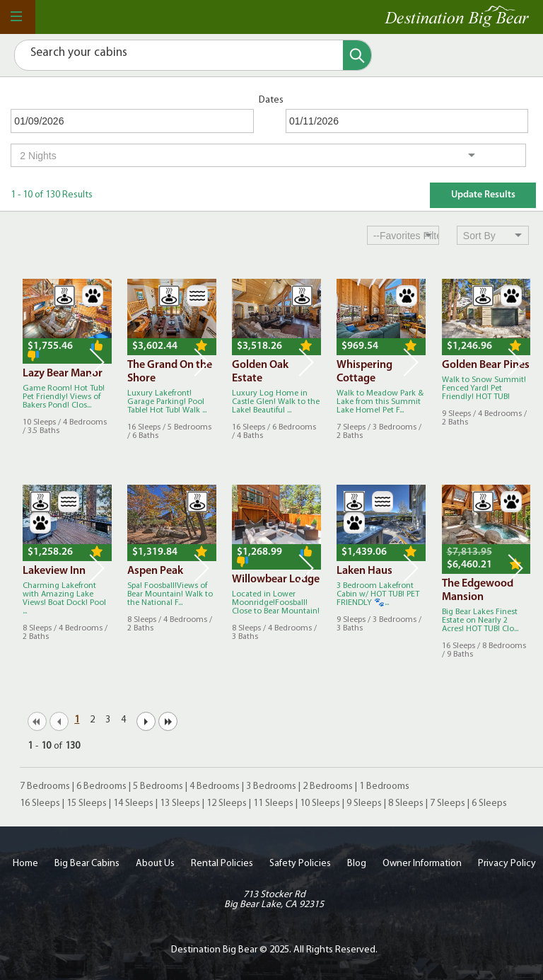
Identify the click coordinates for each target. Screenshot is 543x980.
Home (25, 864)
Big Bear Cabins (87, 864)
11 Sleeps (273, 803)
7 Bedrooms (45, 786)
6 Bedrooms (101, 786)
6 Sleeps (489, 803)
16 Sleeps (40, 803)
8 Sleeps (406, 803)
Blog (357, 864)
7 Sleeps (448, 803)
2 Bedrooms (328, 786)
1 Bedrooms (384, 786)
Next (97, 362)
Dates (271, 100)
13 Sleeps (180, 803)
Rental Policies (222, 864)
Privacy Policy (507, 864)
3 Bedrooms (271, 786)
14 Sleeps (133, 803)
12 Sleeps (227, 803)
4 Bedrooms (215, 786)
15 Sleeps (87, 803)
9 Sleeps (364, 803)
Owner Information (422, 864)
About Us (155, 864)
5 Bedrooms (158, 786)
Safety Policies (300, 864)
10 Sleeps (320, 803)
